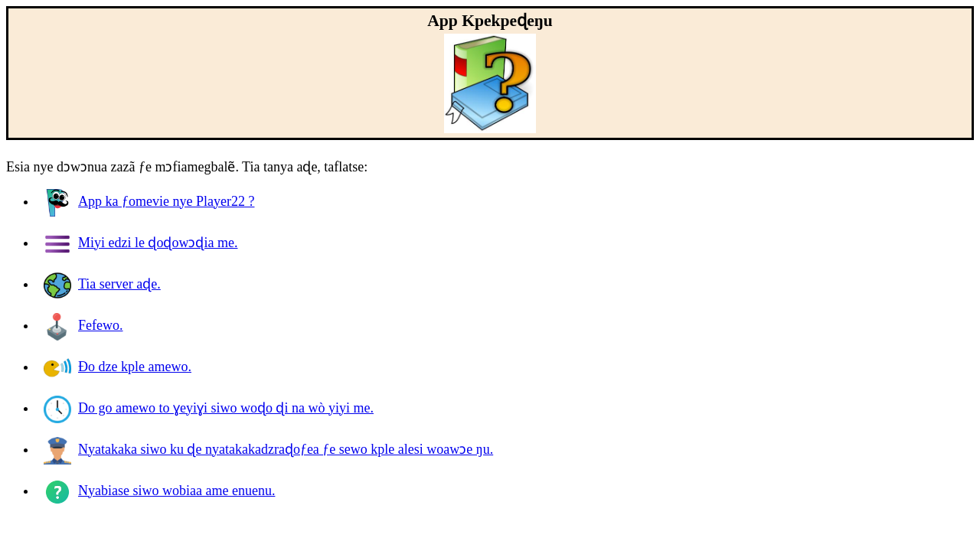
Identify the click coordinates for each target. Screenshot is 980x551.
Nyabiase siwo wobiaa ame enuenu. (159, 491)
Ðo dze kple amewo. (118, 367)
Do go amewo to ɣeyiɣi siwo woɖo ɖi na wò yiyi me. (209, 408)
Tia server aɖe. (102, 284)
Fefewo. (83, 325)
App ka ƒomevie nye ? (149, 201)
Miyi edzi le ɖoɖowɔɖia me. (140, 243)
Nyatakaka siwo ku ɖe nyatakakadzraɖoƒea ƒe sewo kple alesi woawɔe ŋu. (268, 449)
